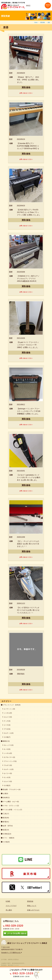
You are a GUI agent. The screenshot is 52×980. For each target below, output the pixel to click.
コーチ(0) (6, 725)
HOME (8, 901)
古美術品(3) (6, 834)
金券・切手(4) (7, 826)
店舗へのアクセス (33, 910)
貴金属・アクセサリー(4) (11, 789)
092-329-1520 (13, 926)
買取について (32, 906)
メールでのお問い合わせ (15, 933)
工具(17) (5, 814)
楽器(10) (5, 830)
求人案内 (9, 910)
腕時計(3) (5, 741)
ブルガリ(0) (7, 765)
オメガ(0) (6, 749)
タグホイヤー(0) (9, 757)
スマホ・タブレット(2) (10, 806)
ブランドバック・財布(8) (11, 705)
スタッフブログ (11, 906)
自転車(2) (5, 798)
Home (36, 22)
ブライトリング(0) (9, 761)
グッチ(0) (6, 721)
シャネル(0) (7, 713)
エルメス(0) (7, 717)
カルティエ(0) (8, 733)
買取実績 (43, 22)
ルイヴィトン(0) (9, 709)
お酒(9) (5, 793)
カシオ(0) (6, 777)
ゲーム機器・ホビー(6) (10, 802)
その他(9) (5, 842)
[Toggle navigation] (48, 5)
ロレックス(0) (8, 745)
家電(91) (5, 822)
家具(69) (5, 818)
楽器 (49, 22)
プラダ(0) (6, 729)
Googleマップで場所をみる (11, 953)
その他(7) (6, 737)
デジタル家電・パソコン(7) (11, 810)
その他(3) (6, 785)
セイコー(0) (7, 773)
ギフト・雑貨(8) (8, 838)
